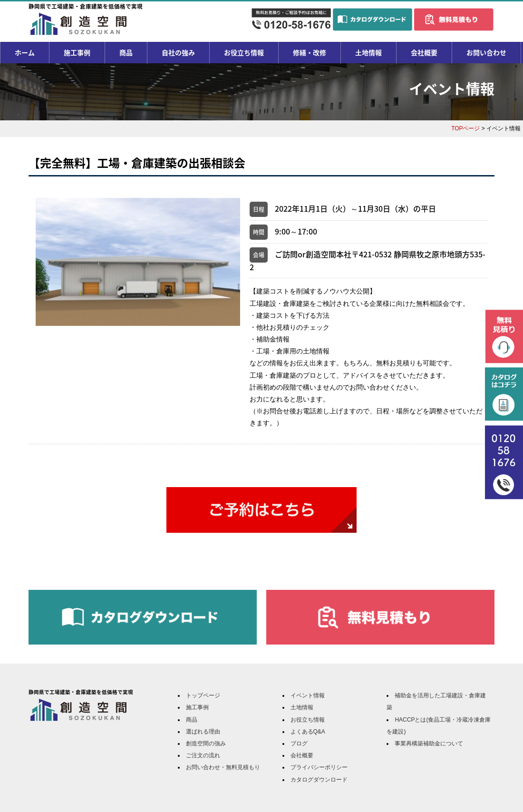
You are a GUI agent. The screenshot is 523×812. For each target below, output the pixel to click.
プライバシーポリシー (319, 767)
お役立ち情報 (244, 52)
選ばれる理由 (203, 732)
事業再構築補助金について (429, 744)
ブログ (299, 744)
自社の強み (178, 52)
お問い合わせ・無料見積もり (223, 767)
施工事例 (77, 52)
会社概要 (424, 52)
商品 (126, 52)
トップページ (203, 695)
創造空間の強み (206, 744)
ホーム (25, 52)
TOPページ (465, 128)
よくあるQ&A (308, 732)
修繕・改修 (310, 52)
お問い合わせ (486, 52)
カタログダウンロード (319, 780)
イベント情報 (308, 695)
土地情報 (368, 52)
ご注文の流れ (203, 755)
